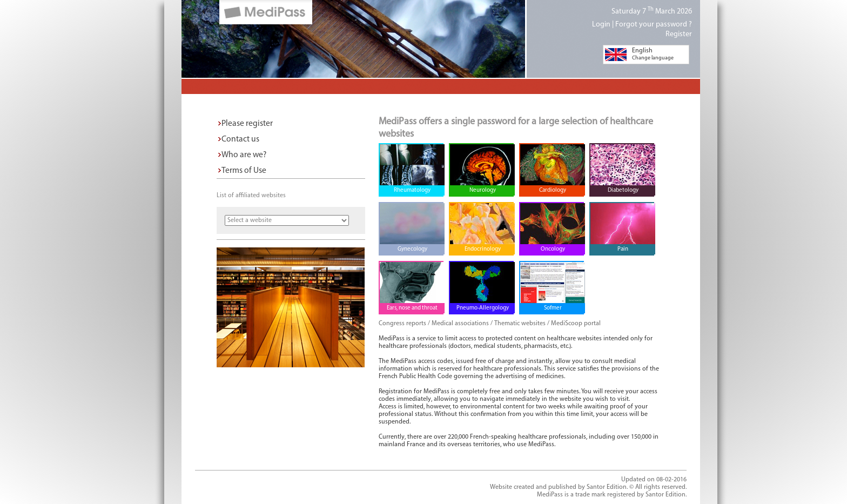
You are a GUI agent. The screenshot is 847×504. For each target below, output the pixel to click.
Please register (247, 124)
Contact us (240, 139)
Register (679, 34)
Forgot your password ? (654, 25)
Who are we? (244, 155)
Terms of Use (244, 171)
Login (601, 25)
